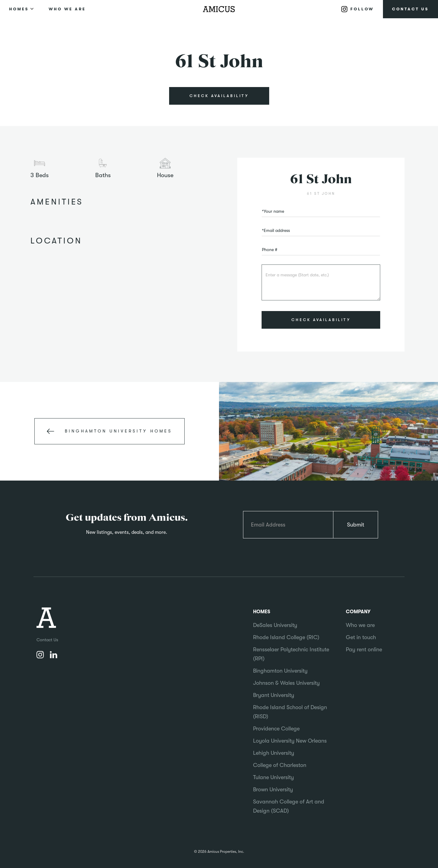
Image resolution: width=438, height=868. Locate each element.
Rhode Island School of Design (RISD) (290, 712)
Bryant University (274, 695)
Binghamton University (280, 671)
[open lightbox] (219, 128)
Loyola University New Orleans (290, 741)
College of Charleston (280, 765)
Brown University (273, 789)
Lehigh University (274, 753)
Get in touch (361, 637)
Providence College (276, 729)
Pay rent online (364, 649)
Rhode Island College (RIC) (286, 637)
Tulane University (273, 777)
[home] (219, 9)
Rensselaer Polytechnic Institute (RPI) (291, 654)
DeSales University (275, 625)
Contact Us (47, 640)
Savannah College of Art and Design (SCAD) (289, 806)
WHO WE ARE (67, 9)
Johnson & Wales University (286, 683)
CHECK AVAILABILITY (219, 96)
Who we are (360, 625)
